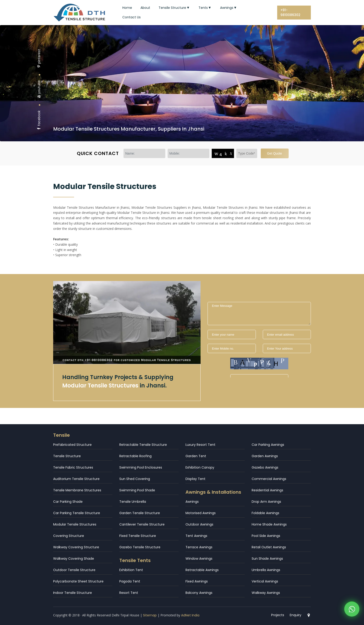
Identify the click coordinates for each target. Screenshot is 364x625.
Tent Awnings (196, 536)
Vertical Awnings (265, 581)
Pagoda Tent (130, 581)
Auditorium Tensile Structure (76, 479)
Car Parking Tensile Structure (77, 513)
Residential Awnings (267, 490)
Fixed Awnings (197, 581)
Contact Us (132, 17)
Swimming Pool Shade (137, 490)
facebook (39, 120)
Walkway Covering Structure (76, 547)
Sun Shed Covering (135, 479)
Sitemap (150, 615)
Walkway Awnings (266, 593)
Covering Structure (69, 536)
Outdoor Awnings (199, 524)
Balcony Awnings (199, 593)
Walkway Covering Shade (74, 559)
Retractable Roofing (135, 456)
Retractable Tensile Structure (143, 445)
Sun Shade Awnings (267, 559)
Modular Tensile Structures (75, 524)
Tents (205, 8)
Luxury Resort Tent (200, 445)
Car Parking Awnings (268, 445)
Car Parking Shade (68, 502)
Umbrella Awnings (266, 570)
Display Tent (195, 479)
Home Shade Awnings (269, 524)
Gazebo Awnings (265, 467)
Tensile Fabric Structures (73, 467)
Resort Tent (129, 593)
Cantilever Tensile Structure (142, 524)
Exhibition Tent (131, 570)
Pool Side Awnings (266, 536)
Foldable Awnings (265, 513)
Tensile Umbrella (133, 502)
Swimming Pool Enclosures (141, 467)
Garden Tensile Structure (140, 513)
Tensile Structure (174, 8)
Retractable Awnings (202, 570)
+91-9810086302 (290, 12)
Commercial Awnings (269, 479)
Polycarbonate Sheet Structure (78, 581)
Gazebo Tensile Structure (140, 547)
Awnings (229, 8)
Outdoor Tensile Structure (74, 570)
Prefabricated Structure (72, 445)
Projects (278, 615)
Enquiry (296, 615)
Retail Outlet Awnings (269, 547)
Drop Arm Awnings (266, 502)
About (145, 8)
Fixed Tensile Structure (138, 536)
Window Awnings (199, 559)
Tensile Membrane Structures (77, 490)
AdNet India (190, 615)
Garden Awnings (265, 456)
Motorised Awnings (201, 513)
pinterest (39, 58)
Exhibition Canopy (200, 467)
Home (127, 8)
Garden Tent (196, 456)
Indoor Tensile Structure (73, 593)
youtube (39, 89)
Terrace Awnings (199, 547)
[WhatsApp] (352, 610)
